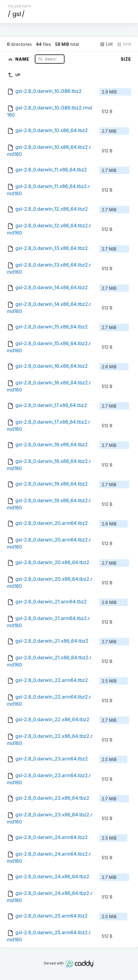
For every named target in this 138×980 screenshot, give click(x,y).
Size (126, 59)
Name (23, 59)
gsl (17, 14)
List (106, 44)
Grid (124, 44)
